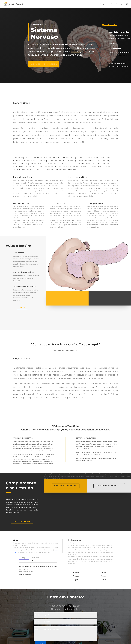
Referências (36, 558)
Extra (113, 60)
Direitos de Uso (37, 561)
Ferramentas (116, 49)
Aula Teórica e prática (120, 32)
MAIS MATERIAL (22, 521)
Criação (24, 558)
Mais (22, 307)
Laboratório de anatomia (44, 64)
